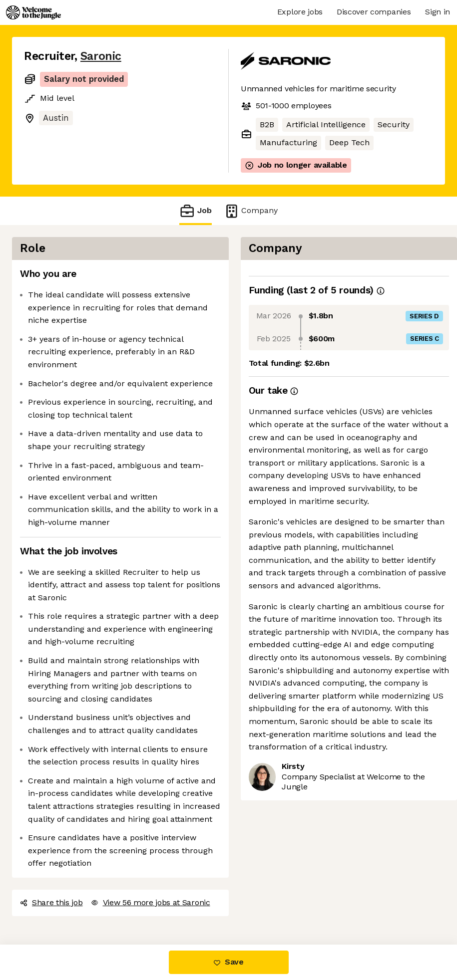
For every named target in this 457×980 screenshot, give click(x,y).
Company (251, 211)
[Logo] (33, 12)
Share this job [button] (51, 902)
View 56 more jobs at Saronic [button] (151, 902)
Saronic (101, 56)
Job (195, 211)
